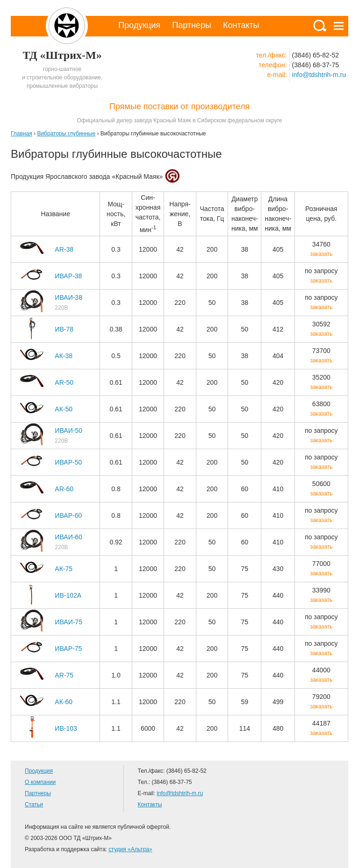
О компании (40, 782)
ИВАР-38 (68, 276)
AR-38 (64, 249)
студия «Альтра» (130, 849)
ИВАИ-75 (68, 622)
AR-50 (64, 382)
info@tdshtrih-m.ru (319, 75)
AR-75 (64, 675)
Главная (22, 134)
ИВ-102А (68, 595)
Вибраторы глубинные (66, 134)
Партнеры (192, 25)
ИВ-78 (64, 329)
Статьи (34, 804)
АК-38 (64, 356)
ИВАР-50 (68, 462)
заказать (321, 254)
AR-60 (64, 489)
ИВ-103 (66, 728)
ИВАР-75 (68, 649)
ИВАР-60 (68, 515)
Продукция (139, 25)
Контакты (241, 25)
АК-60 (64, 702)
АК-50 (64, 409)
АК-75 (64, 569)
